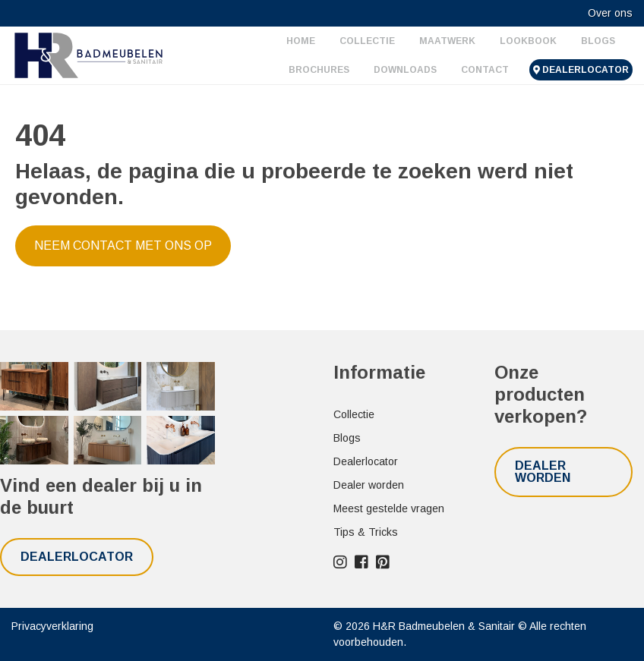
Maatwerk (447, 41)
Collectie (367, 41)
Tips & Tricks (366, 532)
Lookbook (528, 41)
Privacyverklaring (52, 626)
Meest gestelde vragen (389, 508)
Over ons (610, 13)
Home (301, 41)
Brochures (319, 70)
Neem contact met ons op (123, 246)
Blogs (598, 41)
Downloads (405, 70)
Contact (485, 70)
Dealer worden (369, 485)
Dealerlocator (581, 70)
